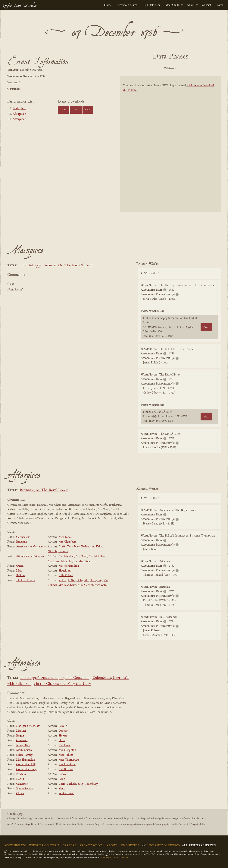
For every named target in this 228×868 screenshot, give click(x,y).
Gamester (22, 740)
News (220, 5)
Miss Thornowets (69, 760)
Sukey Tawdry (24, 755)
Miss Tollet (85, 561)
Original (159, 68)
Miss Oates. (101, 585)
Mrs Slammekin (26, 760)
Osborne (63, 551)
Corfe (62, 547)
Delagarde (82, 580)
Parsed (201, 68)
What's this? (151, 273)
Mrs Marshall (66, 556)
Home (108, 5)
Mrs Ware (81, 556)
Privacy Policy (91, 846)
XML (76, 110)
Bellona (21, 575)
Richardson (88, 547)
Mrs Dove (54, 561)
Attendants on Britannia (30, 556)
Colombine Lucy (26, 769)
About (191, 5)
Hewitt (63, 736)
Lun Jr (63, 726)
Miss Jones (65, 537)
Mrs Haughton (67, 750)
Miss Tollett (66, 755)
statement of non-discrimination (114, 857)
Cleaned (180, 68)
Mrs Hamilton (67, 765)
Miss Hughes (69, 561)
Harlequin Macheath (28, 726)
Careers (69, 846)
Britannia (21, 542)
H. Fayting (96, 580)
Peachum (21, 774)
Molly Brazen (24, 750)
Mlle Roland (66, 575)
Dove (62, 740)
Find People (130, 846)
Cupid (20, 566)
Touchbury (73, 547)
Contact (206, 5)
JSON (64, 110)
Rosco (62, 774)
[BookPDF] (170, 149)
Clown (20, 794)
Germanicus (23, 537)
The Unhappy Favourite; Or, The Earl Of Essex (56, 266)
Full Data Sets (152, 5)
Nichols (52, 551)
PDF (139, 68)
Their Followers (25, 580)
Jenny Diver (23, 745)
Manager (21, 731)
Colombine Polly (26, 765)
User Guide (173, 5)
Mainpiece (19, 109)
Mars (19, 571)
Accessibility (15, 846)
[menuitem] (108, 5)
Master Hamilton (69, 566)
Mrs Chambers (67, 542)
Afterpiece (19, 114)
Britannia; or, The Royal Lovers (44, 490)
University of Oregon (163, 846)
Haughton (65, 571)
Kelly (99, 547)
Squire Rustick (25, 789)
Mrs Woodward (67, 585)
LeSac (71, 580)
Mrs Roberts (66, 769)
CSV (88, 110)
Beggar (20, 736)
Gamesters (22, 784)
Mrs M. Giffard (98, 556)
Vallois (62, 580)
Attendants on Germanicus (32, 547)
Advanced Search (128, 5)
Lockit (20, 779)
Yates (62, 789)
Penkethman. (66, 794)
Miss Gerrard (85, 585)
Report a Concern (44, 846)
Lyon (62, 779)
